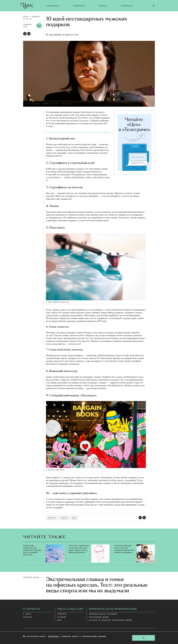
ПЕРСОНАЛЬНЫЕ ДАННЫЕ (99, 617)
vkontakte (62, 614)
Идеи (74, 518)
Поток (26, 17)
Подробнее (53, 636)
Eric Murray (54, 302)
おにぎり (51, 470)
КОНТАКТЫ (27, 617)
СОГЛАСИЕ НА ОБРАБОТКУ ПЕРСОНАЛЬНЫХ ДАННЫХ (111, 620)
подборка (36, 17)
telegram (61, 617)
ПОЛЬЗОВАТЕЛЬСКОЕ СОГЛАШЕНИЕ (103, 614)
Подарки (64, 518)
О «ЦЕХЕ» (27, 614)
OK (143, 638)
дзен (59, 620)
